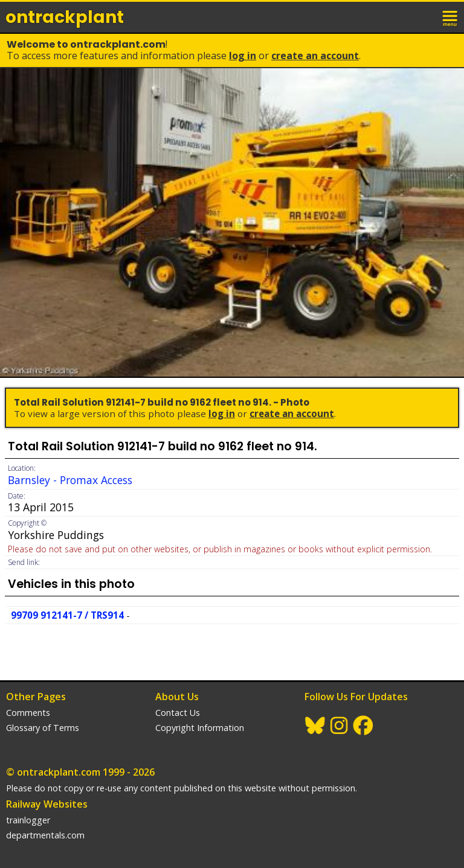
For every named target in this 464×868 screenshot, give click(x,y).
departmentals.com (45, 835)
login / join (424, 17)
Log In (243, 56)
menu (451, 17)
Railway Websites (47, 804)
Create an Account (315, 56)
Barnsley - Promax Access (70, 480)
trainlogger (28, 820)
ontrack (65, 17)
